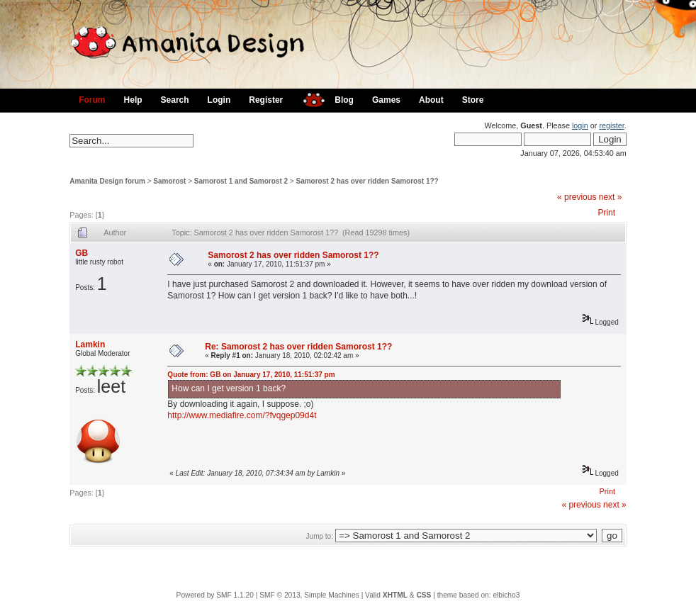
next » (611, 197)
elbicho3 (506, 595)
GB (82, 253)
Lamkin (90, 345)
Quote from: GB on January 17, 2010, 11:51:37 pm (251, 375)
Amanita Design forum (107, 181)
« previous (577, 197)
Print (606, 213)
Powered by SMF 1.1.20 (215, 595)
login (580, 125)
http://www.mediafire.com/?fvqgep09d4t (242, 415)
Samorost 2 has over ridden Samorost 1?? (367, 181)
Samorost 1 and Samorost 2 (241, 181)
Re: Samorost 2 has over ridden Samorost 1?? (298, 347)
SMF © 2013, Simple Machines (309, 595)
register (611, 125)
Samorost (169, 181)
